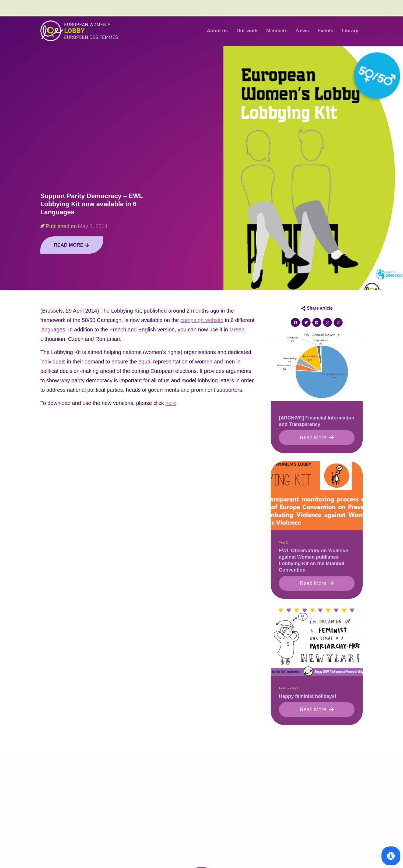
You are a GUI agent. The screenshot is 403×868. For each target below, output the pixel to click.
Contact (272, 8)
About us (217, 31)
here (171, 403)
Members (277, 31)
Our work (247, 31)
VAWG (283, 542)
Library (350, 31)
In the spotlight (289, 688)
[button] (295, 323)
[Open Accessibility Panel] (391, 856)
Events (325, 31)
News (302, 31)
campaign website (202, 320)
